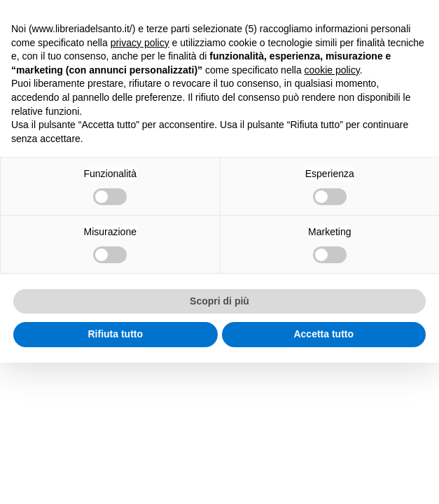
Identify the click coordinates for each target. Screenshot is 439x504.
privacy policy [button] (140, 43)
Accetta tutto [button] (323, 334)
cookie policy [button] (332, 70)
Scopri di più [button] (219, 301)
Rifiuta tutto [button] (115, 334)
